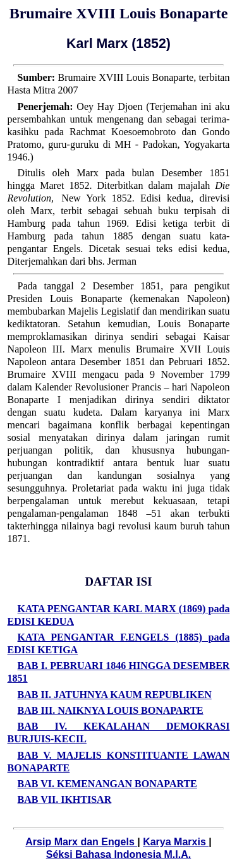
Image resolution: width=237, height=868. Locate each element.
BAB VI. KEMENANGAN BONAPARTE (107, 784)
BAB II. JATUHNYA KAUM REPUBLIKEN (115, 695)
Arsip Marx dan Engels (81, 842)
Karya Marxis (176, 842)
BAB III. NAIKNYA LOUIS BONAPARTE (111, 710)
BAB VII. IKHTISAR (65, 799)
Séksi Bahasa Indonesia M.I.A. (118, 854)
